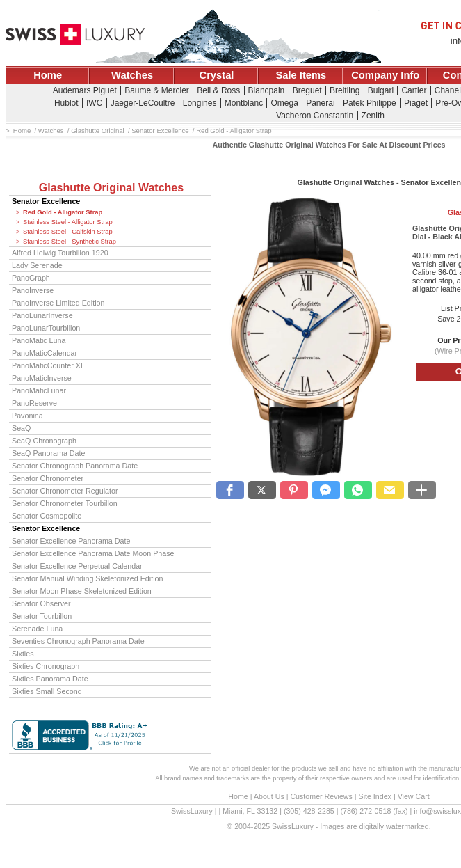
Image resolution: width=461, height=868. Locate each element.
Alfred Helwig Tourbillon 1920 (60, 253)
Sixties (23, 654)
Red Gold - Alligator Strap (63, 212)
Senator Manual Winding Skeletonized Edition (87, 578)
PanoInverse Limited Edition (58, 303)
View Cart (414, 796)
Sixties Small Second (47, 691)
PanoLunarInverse (42, 315)
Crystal (217, 75)
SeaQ (21, 428)
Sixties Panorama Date (50, 679)
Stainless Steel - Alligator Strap (68, 222)
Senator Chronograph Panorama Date (75, 466)
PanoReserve (34, 403)
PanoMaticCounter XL (48, 365)
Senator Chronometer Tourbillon (65, 503)
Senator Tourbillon (42, 616)
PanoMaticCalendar (45, 353)
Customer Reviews (321, 796)
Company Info (385, 75)
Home (48, 75)
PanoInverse (33, 290)
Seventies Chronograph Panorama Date (78, 641)
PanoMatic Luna (39, 340)
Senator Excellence (46, 201)
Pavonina (27, 416)
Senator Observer (41, 603)
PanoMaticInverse (42, 378)
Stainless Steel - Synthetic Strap (70, 242)
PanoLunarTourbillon (46, 328)
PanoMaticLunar (39, 390)
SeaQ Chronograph (44, 441)
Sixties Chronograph (46, 666)
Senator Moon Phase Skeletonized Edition (82, 591)
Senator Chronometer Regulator (65, 491)
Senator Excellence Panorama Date (71, 541)
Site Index (375, 796)
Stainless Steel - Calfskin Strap (68, 232)
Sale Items (301, 75)
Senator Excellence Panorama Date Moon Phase (93, 553)
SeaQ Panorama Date (48, 453)
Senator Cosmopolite (47, 516)
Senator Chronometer (48, 478)
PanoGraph (31, 278)
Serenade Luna (37, 629)
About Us (269, 796)
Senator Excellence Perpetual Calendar (77, 566)
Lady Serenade (37, 265)
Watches (132, 75)
